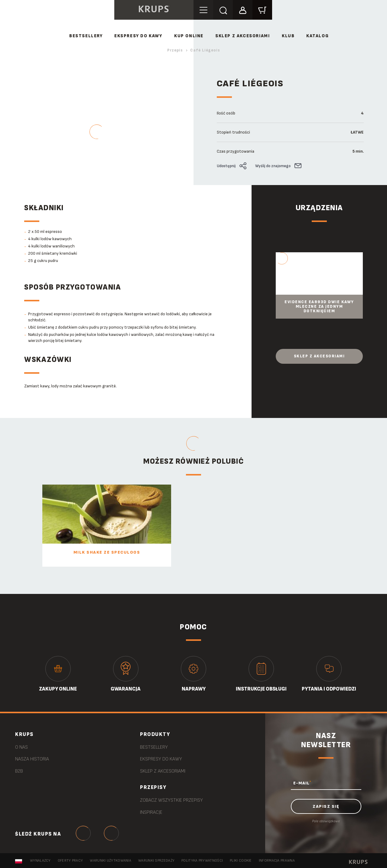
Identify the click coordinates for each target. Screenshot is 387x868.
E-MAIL (302, 783)
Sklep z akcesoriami (319, 356)
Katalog (317, 36)
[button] (243, 10)
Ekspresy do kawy (138, 36)
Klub (288, 36)
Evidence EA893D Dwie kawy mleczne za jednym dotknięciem (319, 307)
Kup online (189, 36)
